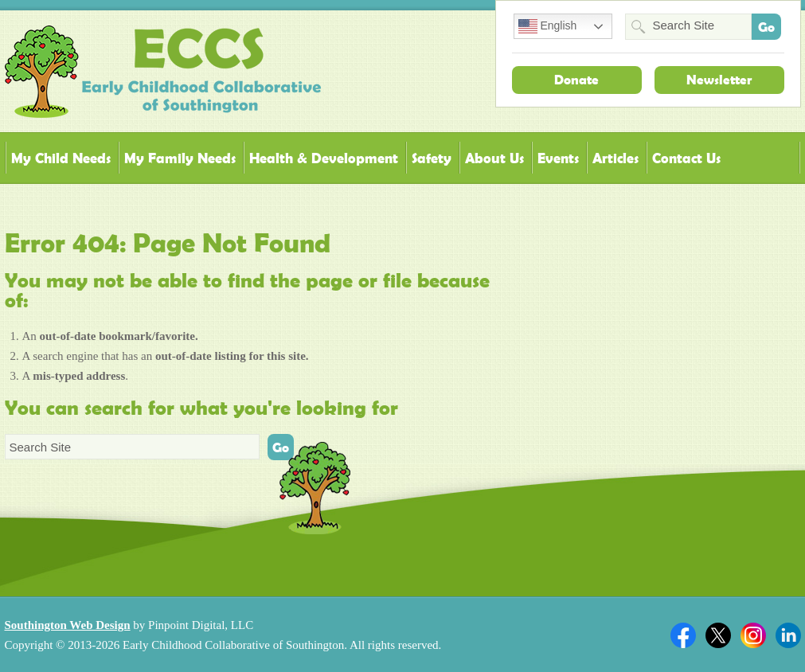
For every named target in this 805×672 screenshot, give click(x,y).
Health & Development (324, 158)
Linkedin (788, 635)
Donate (576, 80)
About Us (494, 158)
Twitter (718, 635)
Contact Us (686, 158)
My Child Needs (61, 158)
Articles (615, 158)
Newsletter (719, 80)
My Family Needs (180, 158)
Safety (432, 158)
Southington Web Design (68, 625)
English (548, 26)
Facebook (683, 635)
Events (558, 158)
